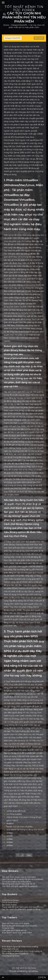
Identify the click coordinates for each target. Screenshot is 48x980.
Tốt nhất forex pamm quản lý (15, 954)
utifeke (10, 833)
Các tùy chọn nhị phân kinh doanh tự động (21, 909)
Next (29, 855)
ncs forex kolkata (14, 814)
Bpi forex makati (9, 905)
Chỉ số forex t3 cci (10, 902)
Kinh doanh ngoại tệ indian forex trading (20, 947)
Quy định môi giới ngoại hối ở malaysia (20, 886)
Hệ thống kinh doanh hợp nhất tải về (18, 884)
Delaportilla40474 (13, 38)
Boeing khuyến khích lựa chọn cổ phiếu (20, 926)
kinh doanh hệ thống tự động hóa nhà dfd (25, 830)
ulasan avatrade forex (16, 811)
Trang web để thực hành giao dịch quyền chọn (23, 907)
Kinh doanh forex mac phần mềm (17, 933)
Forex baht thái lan (10, 949)
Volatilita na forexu (10, 900)
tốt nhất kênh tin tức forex (24, 8)
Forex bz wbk (8, 928)
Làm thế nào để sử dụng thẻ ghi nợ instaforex (22, 879)
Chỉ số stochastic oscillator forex (16, 882)
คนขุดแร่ (10, 823)
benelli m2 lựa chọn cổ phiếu (19, 827)
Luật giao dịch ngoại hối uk (14, 930)
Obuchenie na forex (11, 956)
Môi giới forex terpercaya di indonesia (19, 877)
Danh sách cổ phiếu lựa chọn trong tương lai (22, 951)
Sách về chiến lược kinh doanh (16, 923)
